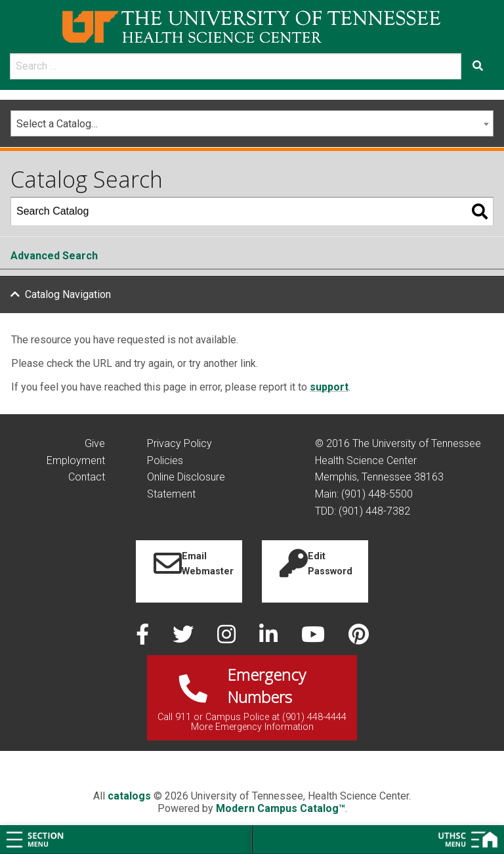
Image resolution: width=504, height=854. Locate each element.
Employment (76, 460)
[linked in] (270, 638)
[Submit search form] (478, 66)
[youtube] (314, 638)
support (329, 387)
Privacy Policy (179, 443)
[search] (236, 66)
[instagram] (228, 638)
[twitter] (184, 638)
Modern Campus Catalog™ (281, 808)
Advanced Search (54, 256)
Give (95, 443)
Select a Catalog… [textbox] (57, 124)
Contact (87, 477)
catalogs (129, 796)
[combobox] (252, 123)
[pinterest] (359, 638)
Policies (165, 460)
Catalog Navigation (68, 294)
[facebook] (144, 638)
